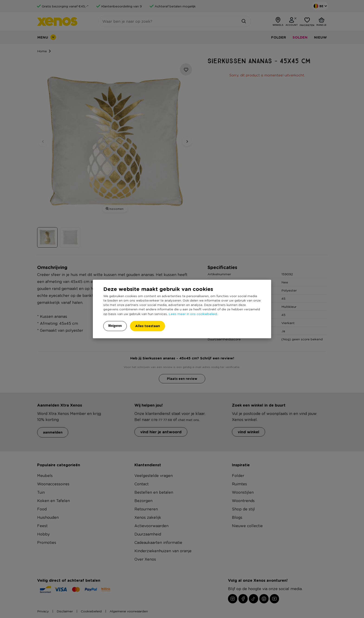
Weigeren (115, 326)
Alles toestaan (148, 326)
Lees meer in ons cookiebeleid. (193, 314)
